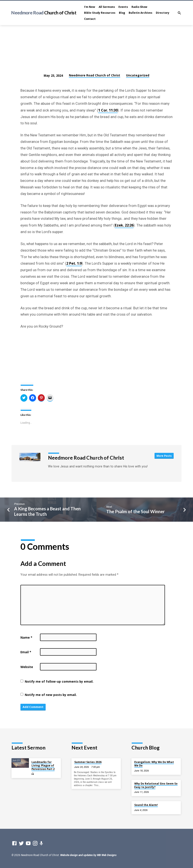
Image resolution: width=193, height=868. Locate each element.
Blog (122, 13)
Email (26, 652)
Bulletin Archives (141, 13)
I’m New (90, 7)
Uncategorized (138, 75)
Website (27, 667)
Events (123, 7)
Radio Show (139, 7)
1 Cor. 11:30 (108, 110)
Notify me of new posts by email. (51, 695)
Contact (90, 19)
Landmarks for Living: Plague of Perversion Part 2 (43, 766)
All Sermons (107, 7)
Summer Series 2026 (88, 762)
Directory (163, 13)
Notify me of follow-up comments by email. (59, 681)
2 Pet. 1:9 (74, 263)
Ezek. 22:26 (124, 225)
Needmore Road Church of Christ (95, 75)
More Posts (164, 456)
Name (26, 637)
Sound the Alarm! (146, 805)
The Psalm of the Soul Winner (136, 511)
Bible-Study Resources (100, 13)
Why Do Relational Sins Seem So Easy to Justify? (156, 785)
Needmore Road (44, 13)
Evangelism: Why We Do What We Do (154, 764)
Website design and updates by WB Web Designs (88, 855)
